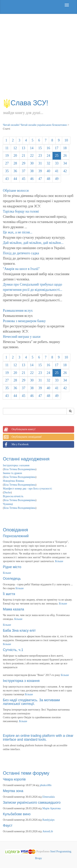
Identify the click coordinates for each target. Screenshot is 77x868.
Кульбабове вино (17, 814)
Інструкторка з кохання (16, 465)
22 (32, 156)
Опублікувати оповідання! (22, 437)
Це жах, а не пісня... (18, 232)
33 (57, 163)
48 (48, 179)
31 (40, 163)
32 (48, 163)
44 (15, 179)
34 (65, 163)
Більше (59, 561)
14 (32, 148)
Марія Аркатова (52, 808)
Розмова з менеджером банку (24, 321)
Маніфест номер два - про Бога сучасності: (28, 489)
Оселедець (12, 579)
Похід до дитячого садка (21, 253)
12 (15, 148)
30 (32, 163)
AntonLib (48, 831)
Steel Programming (61, 851)
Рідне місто (12, 567)
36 (15, 171)
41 (57, 171)
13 (23, 148)
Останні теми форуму (26, 773)
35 (7, 171)
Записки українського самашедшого (32, 802)
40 (48, 171)
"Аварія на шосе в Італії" (21, 269)
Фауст (8, 825)
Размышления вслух (18, 311)
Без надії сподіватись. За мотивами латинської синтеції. (31, 702)
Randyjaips (49, 820)
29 (24, 163)
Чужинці (8, 504)
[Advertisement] (38, 58)
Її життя (9, 594)
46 (32, 179)
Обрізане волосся (16, 191)
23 (40, 156)
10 (66, 140)
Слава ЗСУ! (26, 103)
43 (7, 179)
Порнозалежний (16, 536)
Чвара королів (14, 779)
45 (24, 179)
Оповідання (15, 530)
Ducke (7, 492)
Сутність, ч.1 (13, 650)
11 (7, 148)
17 (57, 148)
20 (15, 156)
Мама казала (13, 609)
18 (65, 148)
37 (24, 171)
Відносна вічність (13, 496)
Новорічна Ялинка (14, 481)
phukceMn (46, 785)
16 (48, 148)
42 (65, 171)
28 (15, 163)
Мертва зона (13, 791)
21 (24, 156)
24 (48, 156)
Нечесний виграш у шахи (22, 337)
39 (40, 171)
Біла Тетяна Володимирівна (20, 469)
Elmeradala (49, 797)
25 (57, 156)
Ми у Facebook (16, 444)
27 (7, 163)
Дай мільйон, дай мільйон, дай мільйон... (33, 243)
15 (40, 148)
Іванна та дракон (12, 473)
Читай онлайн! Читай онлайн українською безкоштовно (35, 125)
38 (32, 171)
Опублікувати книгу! (19, 429)
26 (65, 156)
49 (57, 179)
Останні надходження (26, 459)
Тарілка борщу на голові (21, 211)
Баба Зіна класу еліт (19, 631)
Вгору (39, 858)
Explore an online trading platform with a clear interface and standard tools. (38, 738)
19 (7, 156)
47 (40, 179)
